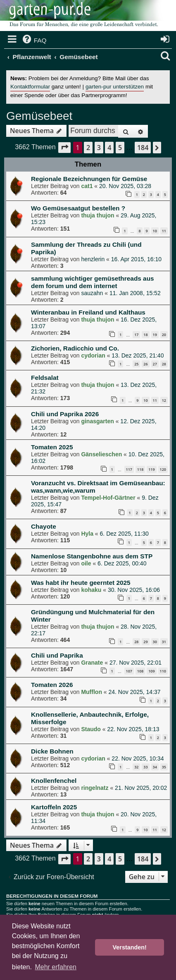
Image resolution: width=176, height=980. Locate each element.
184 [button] (143, 148)
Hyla (87, 534)
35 (164, 767)
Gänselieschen (101, 454)
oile (86, 563)
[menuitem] (34, 41)
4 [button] (109, 148)
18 (145, 335)
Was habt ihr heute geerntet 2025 (81, 583)
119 (151, 469)
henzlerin (93, 259)
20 (164, 335)
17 (136, 335)
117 (129, 469)
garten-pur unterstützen (115, 87)
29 (145, 642)
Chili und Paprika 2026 (65, 414)
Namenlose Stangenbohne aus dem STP (92, 556)
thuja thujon (98, 215)
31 (164, 642)
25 (136, 364)
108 (140, 671)
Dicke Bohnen (52, 751)
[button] (64, 147)
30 (155, 642)
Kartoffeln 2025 (54, 807)
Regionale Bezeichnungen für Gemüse (89, 179)
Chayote (44, 526)
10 (155, 231)
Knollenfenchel (54, 781)
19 (155, 335)
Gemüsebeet (39, 116)
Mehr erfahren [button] (56, 967)
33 (145, 767)
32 (136, 767)
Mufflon (92, 692)
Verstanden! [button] (130, 947)
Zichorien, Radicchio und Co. (75, 348)
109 (151, 671)
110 (163, 671)
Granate (92, 663)
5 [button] (120, 148)
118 (140, 469)
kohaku (91, 590)
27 (155, 364)
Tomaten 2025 (52, 447)
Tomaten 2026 (52, 685)
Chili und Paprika (57, 655)
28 (164, 364)
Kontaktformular (30, 87)
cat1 (87, 186)
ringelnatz (95, 788)
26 (145, 364)
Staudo (91, 729)
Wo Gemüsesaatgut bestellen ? (78, 208)
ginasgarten (97, 421)
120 (163, 469)
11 (164, 231)
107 (129, 671)
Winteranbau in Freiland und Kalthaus (88, 312)
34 (155, 767)
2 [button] (88, 148)
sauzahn (92, 293)
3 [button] (99, 148)
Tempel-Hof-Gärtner (108, 498)
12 (164, 400)
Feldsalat (45, 378)
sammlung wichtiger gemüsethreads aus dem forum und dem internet (93, 282)
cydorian (93, 355)
